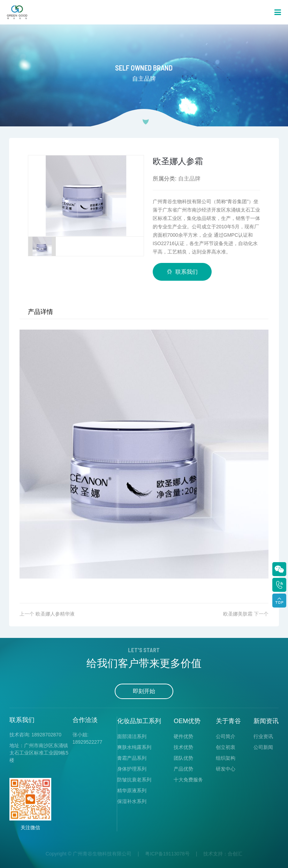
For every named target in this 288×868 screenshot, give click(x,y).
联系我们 (182, 272)
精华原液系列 (132, 790)
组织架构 (226, 758)
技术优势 (183, 747)
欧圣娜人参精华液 (55, 614)
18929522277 (88, 742)
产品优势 (183, 769)
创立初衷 (226, 747)
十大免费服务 (188, 780)
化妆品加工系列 (139, 721)
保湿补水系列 (132, 801)
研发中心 (226, 769)
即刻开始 (144, 691)
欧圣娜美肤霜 (238, 614)
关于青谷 (228, 721)
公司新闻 (263, 747)
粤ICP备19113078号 (167, 854)
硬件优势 (183, 736)
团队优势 (183, 758)
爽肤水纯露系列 (134, 747)
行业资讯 (263, 736)
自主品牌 (189, 179)
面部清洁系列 (132, 736)
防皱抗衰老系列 (134, 780)
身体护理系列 (132, 769)
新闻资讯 (266, 721)
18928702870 (46, 735)
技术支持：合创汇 (223, 854)
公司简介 (226, 736)
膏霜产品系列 (132, 758)
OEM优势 (187, 721)
